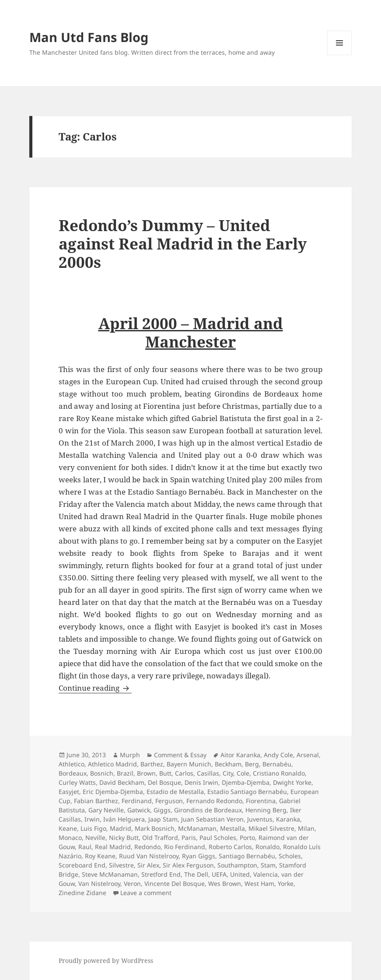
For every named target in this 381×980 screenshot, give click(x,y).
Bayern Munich (189, 764)
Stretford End (161, 874)
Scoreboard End (82, 865)
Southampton (237, 865)
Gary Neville (106, 810)
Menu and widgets (340, 55)
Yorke (286, 883)
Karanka (288, 819)
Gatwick (139, 810)
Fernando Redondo (214, 801)
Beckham (228, 764)
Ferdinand (137, 801)
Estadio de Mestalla (175, 792)
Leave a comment (146, 893)
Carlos (184, 773)
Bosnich (102, 773)
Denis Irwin (201, 782)
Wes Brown (225, 883)
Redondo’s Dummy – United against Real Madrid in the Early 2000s (183, 244)
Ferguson (169, 801)
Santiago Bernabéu (247, 856)
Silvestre (121, 865)
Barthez (152, 764)
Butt (165, 773)
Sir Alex (148, 865)
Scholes (290, 856)
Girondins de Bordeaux (208, 810)
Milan (306, 828)
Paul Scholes (218, 838)
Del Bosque (164, 782)
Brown (146, 773)
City (228, 773)
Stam (268, 865)
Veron (132, 883)
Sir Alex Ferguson (188, 865)
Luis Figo (93, 828)
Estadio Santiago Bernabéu (247, 792)
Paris (189, 838)
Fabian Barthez (96, 801)
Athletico (72, 764)
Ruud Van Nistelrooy (149, 856)
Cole (243, 773)
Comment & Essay (180, 755)
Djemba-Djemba (246, 782)
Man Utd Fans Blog (89, 37)
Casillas (208, 773)
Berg (252, 764)
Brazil (125, 773)
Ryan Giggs (199, 856)
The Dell (196, 874)
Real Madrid (113, 847)
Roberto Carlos (230, 847)
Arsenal (308, 755)
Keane (68, 828)
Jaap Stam (163, 819)
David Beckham (122, 782)
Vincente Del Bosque (175, 883)
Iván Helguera (124, 819)
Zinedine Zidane (82, 893)
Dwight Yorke (292, 782)
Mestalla (232, 828)
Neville (95, 838)
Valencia (266, 874)
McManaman (197, 828)
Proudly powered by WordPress (106, 961)
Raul (85, 847)
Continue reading (95, 688)
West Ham (259, 883)
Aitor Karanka (240, 755)
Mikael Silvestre (271, 828)
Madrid (121, 828)
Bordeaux (73, 773)
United (240, 874)
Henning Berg (266, 810)
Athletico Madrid (112, 764)
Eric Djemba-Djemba (113, 792)
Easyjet (69, 792)
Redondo (147, 847)
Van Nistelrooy (99, 883)
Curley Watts (77, 782)
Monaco (70, 838)
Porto (247, 838)
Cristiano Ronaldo (279, 773)
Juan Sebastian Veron (212, 819)
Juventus (260, 819)
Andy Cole (278, 755)
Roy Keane (100, 856)
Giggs (162, 810)
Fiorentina (261, 801)
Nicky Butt (124, 838)
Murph (130, 755)
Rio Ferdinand (185, 847)
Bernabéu (277, 764)
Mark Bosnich (155, 828)
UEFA (219, 874)
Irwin (92, 819)
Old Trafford (160, 838)
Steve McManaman (110, 874)
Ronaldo (267, 847)
